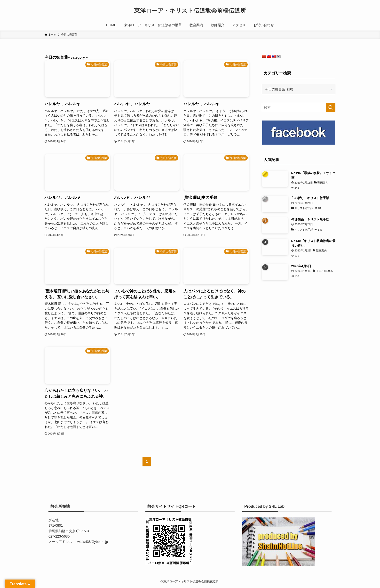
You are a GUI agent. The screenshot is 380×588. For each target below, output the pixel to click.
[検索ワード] (299, 107)
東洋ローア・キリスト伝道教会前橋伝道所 (190, 11)
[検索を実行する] (331, 107)
